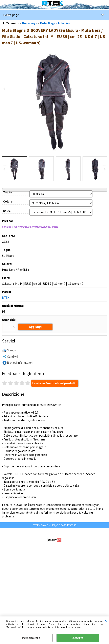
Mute (7, 15)
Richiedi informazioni (20, 363)
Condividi (13, 357)
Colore (8, 201)
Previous (5, 169)
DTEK (6, 298)
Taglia (7, 192)
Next (104, 169)
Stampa (12, 351)
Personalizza (31, 638)
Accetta (78, 638)
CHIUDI (106, 621)
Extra (7, 211)
